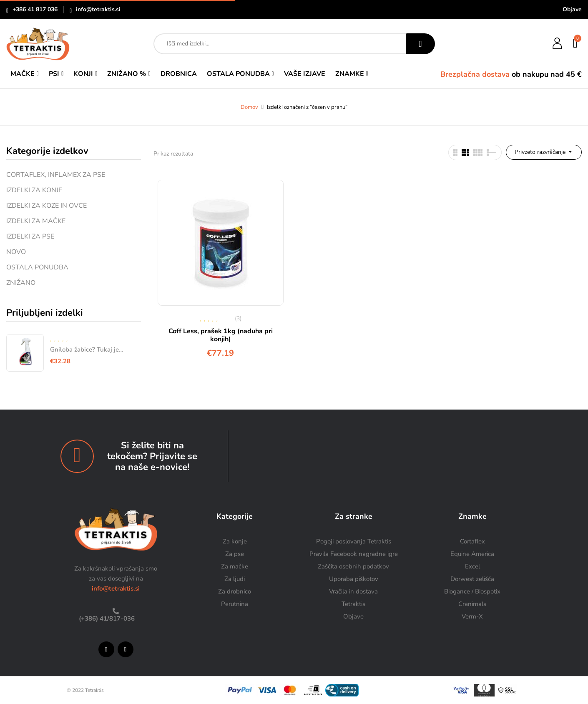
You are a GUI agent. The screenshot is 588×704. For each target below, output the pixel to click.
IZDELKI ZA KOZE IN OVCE (46, 206)
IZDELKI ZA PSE (30, 236)
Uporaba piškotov (354, 579)
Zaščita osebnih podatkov (353, 566)
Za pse (235, 554)
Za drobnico (235, 591)
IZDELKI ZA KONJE (34, 190)
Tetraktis (353, 604)
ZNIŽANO (21, 283)
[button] (576, 44)
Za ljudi (235, 579)
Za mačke (235, 566)
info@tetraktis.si (98, 9)
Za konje (235, 541)
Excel (472, 566)
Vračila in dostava (353, 591)
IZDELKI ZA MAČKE (36, 221)
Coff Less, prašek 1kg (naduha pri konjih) (221, 335)
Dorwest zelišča (472, 579)
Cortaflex (472, 541)
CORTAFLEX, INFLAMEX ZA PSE (56, 175)
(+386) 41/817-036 (106, 619)
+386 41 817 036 (35, 9)
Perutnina (235, 604)
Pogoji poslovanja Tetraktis (354, 541)
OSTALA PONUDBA (37, 267)
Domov (249, 107)
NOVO (16, 252)
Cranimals (472, 604)
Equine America (472, 554)
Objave (572, 9)
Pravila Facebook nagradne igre (354, 554)
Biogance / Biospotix (472, 591)
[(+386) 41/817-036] (116, 611)
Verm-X (472, 616)
